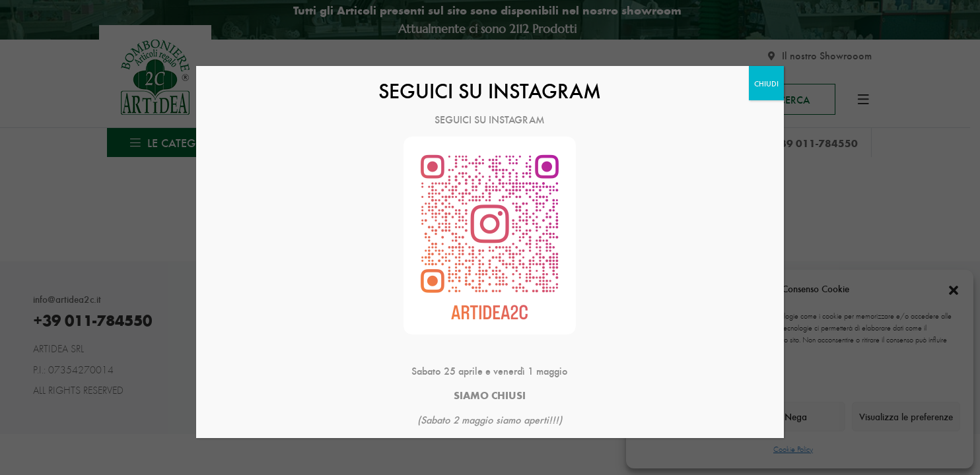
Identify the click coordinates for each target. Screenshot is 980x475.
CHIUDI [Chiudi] (766, 83)
